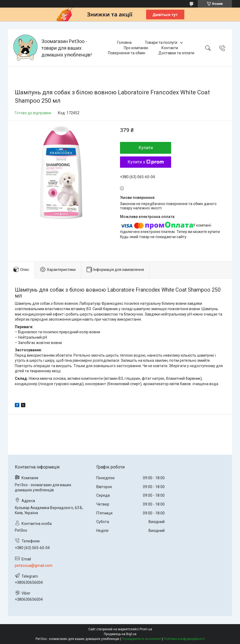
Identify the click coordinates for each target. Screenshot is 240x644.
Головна (124, 42)
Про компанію (136, 48)
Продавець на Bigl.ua (120, 634)
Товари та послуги (161, 42)
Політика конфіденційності (184, 639)
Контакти (170, 48)
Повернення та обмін (127, 53)
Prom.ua (146, 629)
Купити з (146, 162)
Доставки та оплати (176, 53)
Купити (146, 148)
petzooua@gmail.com (34, 566)
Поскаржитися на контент (141, 639)
